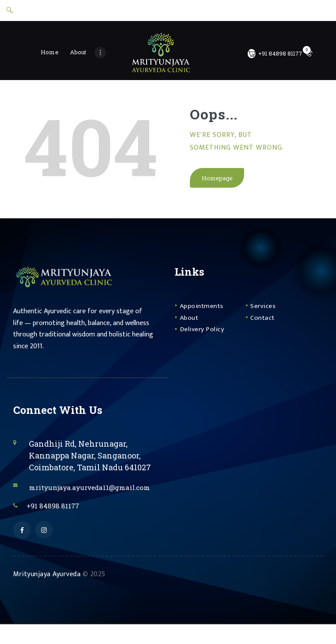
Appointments (205, 311)
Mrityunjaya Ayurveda (47, 594)
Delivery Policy (205, 334)
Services (265, 311)
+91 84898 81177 (59, 524)
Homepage (218, 182)
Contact (264, 323)
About (191, 323)
